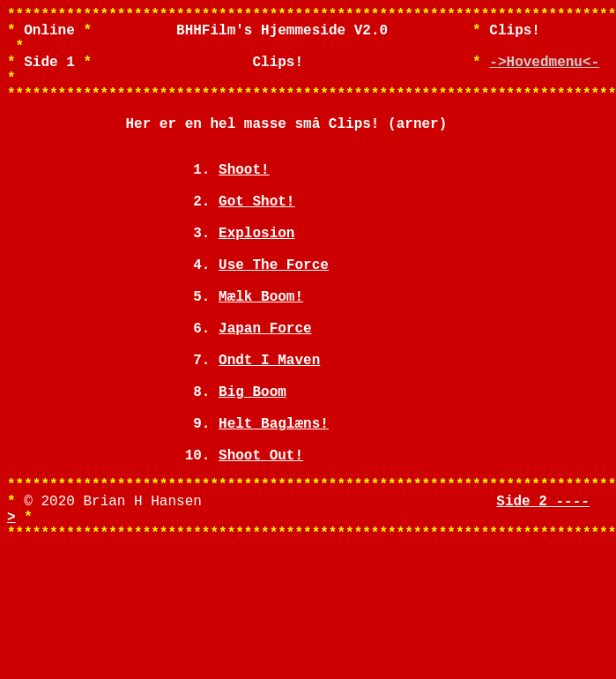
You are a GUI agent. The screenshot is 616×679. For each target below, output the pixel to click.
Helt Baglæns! (274, 511)
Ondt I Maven (269, 433)
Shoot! (244, 200)
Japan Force (265, 394)
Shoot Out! (261, 549)
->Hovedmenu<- (544, 75)
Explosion (256, 278)
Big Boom (252, 472)
